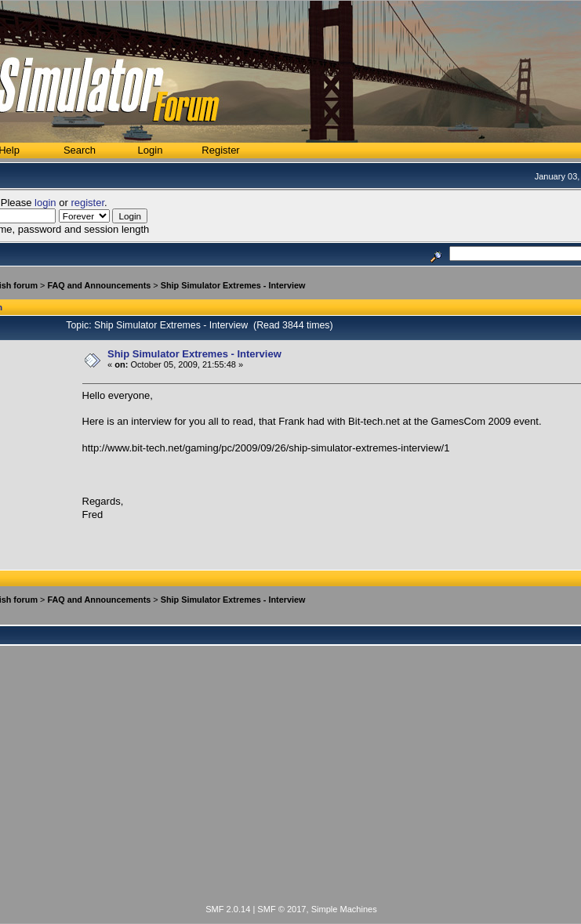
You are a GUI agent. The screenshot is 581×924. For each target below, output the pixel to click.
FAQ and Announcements (99, 285)
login (45, 203)
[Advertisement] (291, 784)
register (87, 203)
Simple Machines (344, 909)
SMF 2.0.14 (228, 909)
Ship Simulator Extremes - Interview (233, 285)
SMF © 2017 (281, 909)
